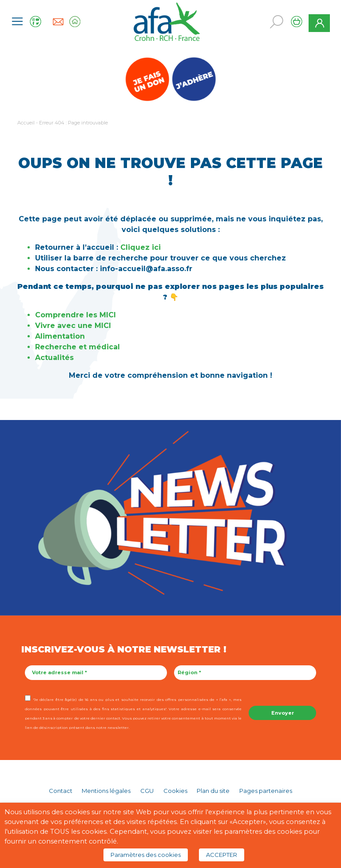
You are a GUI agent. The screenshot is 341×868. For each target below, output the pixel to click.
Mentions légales (106, 791)
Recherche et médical (77, 347)
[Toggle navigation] (17, 21)
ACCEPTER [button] (222, 855)
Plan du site (213, 791)
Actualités (54, 358)
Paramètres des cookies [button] (146, 855)
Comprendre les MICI (75, 315)
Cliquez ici (141, 247)
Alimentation (60, 336)
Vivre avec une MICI (74, 326)
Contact (61, 791)
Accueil (26, 123)
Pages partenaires (266, 791)
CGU (147, 791)
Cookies (175, 791)
